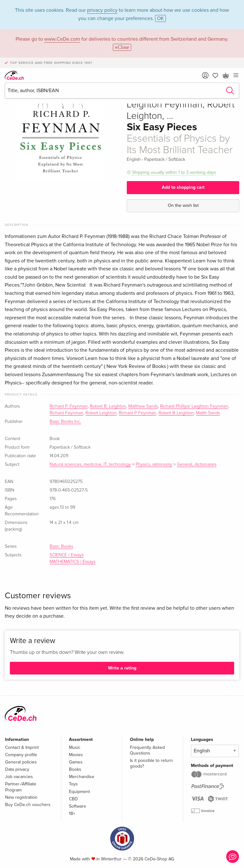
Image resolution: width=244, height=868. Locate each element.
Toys (73, 784)
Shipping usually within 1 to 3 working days (174, 172)
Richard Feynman (66, 413)
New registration (21, 797)
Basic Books (61, 546)
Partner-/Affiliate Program (21, 787)
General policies (21, 762)
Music (75, 747)
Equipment (79, 792)
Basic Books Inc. (65, 422)
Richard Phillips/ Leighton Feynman (194, 406)
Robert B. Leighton (108, 406)
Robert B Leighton (176, 413)
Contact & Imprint (22, 747)
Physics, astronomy (154, 465)
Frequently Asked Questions (147, 750)
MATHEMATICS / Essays (72, 562)
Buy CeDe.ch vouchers (28, 805)
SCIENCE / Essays (67, 555)
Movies (76, 755)
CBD (73, 799)
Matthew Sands (143, 406)
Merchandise (82, 777)
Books (75, 769)
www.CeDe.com (62, 39)
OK (160, 18)
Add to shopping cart (183, 187)
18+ (72, 814)
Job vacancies (19, 777)
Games (76, 762)
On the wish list (183, 205)
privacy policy (102, 10)
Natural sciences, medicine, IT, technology (90, 465)
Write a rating (122, 668)
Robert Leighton (101, 413)
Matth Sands (208, 413)
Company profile (21, 755)
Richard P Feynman (138, 413)
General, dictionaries (197, 465)
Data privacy (17, 769)
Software (78, 806)
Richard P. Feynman (69, 406)
